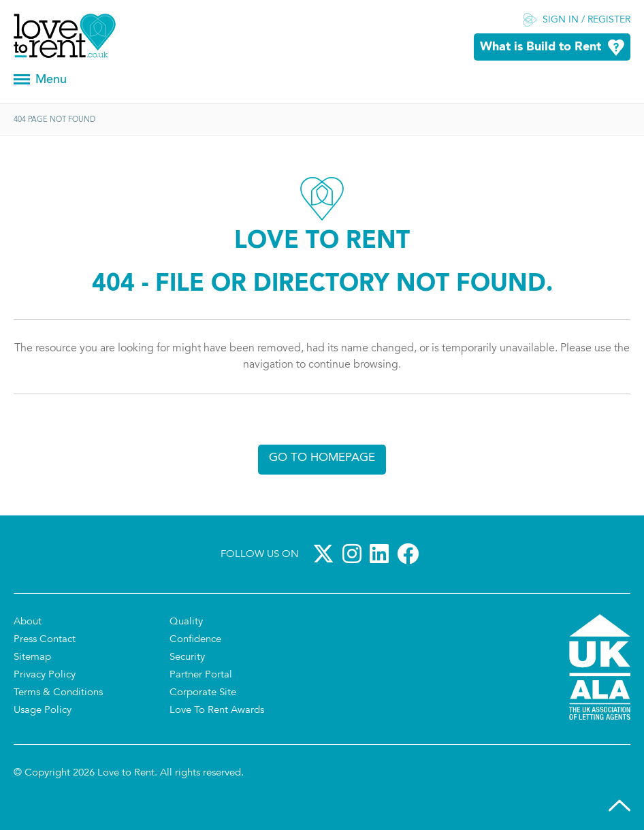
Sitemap (32, 657)
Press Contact (45, 640)
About (28, 622)
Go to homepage (322, 458)
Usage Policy (43, 711)
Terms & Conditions (58, 693)
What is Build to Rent (541, 47)
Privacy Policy (45, 675)
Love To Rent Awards (217, 711)
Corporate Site (203, 693)
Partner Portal (201, 675)
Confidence (195, 640)
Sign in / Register (586, 20)
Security (187, 657)
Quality (186, 622)
